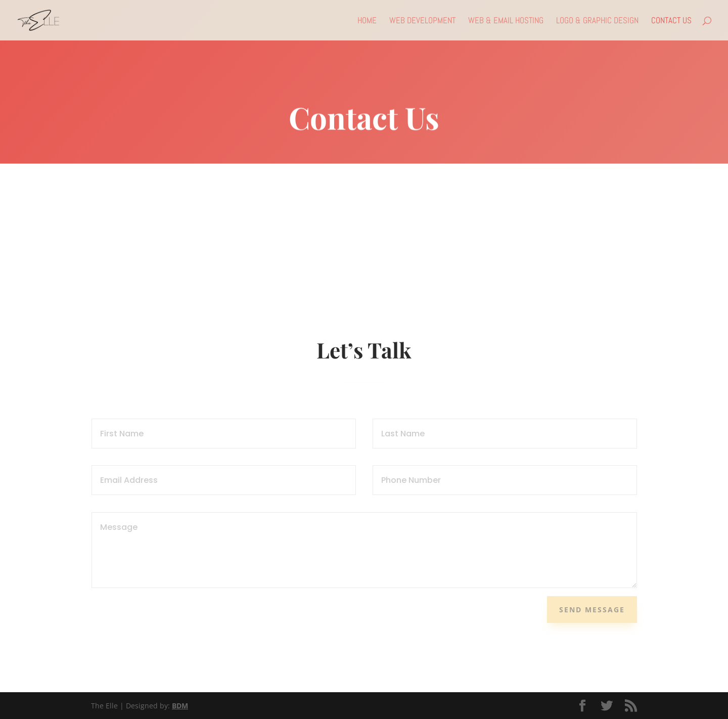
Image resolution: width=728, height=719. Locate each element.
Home (367, 21)
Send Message (592, 610)
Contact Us (671, 21)
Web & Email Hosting (506, 21)
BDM (180, 706)
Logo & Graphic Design (597, 21)
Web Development (422, 21)
